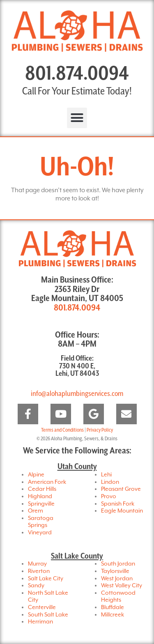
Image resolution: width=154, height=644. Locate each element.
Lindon (110, 482)
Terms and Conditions (62, 430)
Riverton (39, 571)
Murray (37, 564)
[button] (77, 118)
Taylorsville (115, 571)
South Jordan (118, 564)
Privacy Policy (100, 430)
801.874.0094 (77, 74)
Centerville (42, 607)
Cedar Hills (42, 489)
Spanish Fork (118, 504)
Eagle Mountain (122, 511)
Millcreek (113, 615)
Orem (36, 511)
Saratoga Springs (41, 522)
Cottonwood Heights (118, 597)
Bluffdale (113, 607)
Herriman (40, 622)
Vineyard (40, 533)
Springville (41, 504)
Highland (40, 497)
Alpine (36, 475)
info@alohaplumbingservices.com (77, 394)
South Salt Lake (48, 615)
